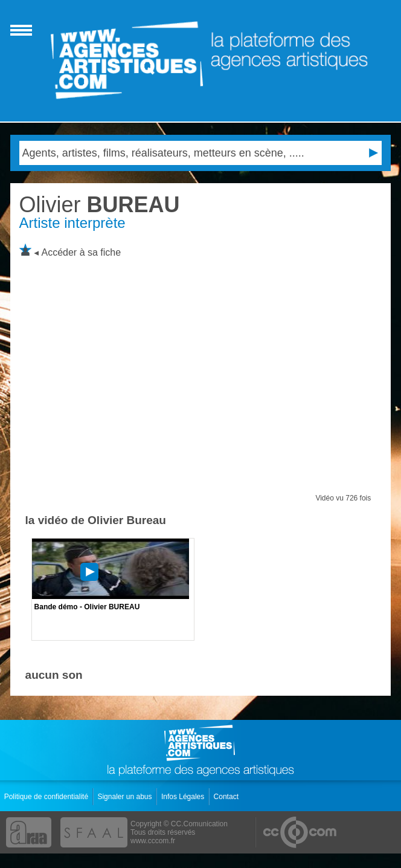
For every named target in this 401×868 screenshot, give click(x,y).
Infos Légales (184, 797)
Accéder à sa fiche (82, 252)
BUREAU (100, 205)
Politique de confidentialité (47, 797)
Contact (227, 797)
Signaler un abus (125, 797)
